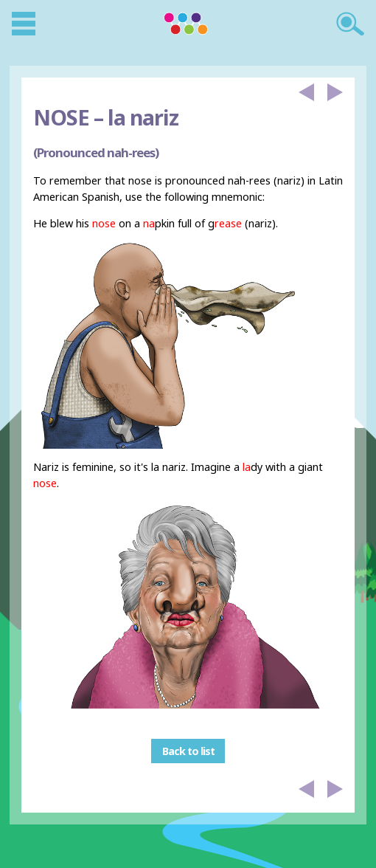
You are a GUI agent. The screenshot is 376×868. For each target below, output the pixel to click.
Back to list (188, 751)
